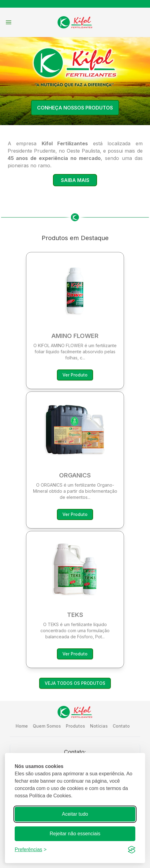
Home (22, 726)
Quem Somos (47, 726)
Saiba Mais (75, 180)
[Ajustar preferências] (31, 850)
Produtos (75, 726)
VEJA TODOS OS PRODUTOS (75, 683)
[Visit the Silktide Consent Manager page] (132, 850)
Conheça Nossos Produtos (75, 108)
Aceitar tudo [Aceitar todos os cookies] (75, 814)
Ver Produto (75, 375)
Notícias (99, 726)
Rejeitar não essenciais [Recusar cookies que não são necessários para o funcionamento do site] (75, 834)
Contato (121, 726)
